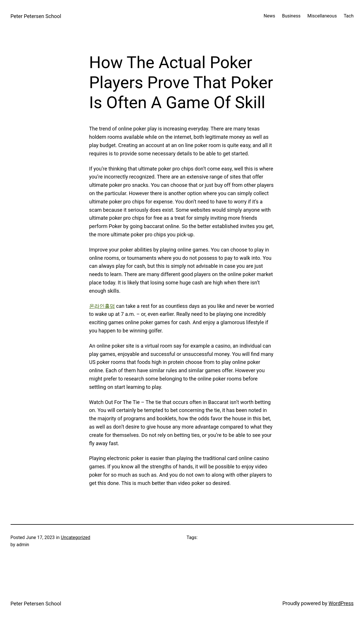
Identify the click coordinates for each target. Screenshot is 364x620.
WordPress (341, 603)
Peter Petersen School (36, 16)
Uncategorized (76, 537)
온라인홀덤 (102, 306)
